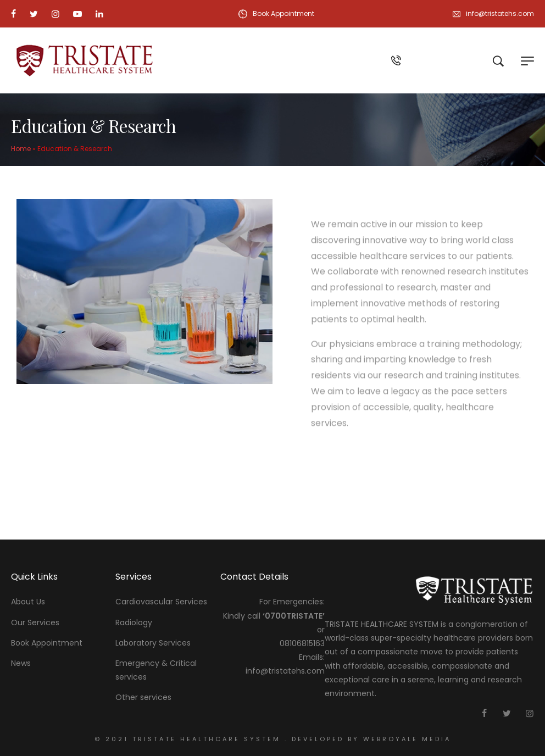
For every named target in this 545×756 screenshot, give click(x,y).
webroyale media (405, 739)
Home (21, 149)
